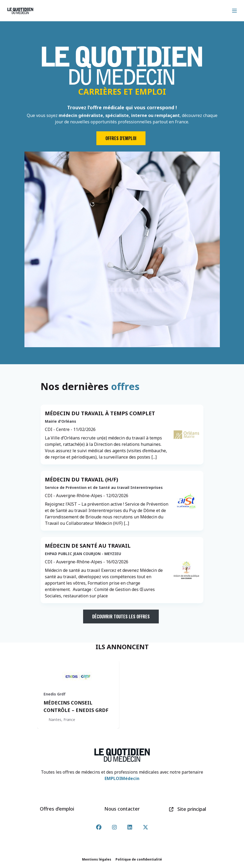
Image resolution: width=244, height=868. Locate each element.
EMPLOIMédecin (122, 778)
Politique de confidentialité (139, 859)
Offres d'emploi (121, 138)
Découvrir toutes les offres (121, 617)
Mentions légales (97, 859)
